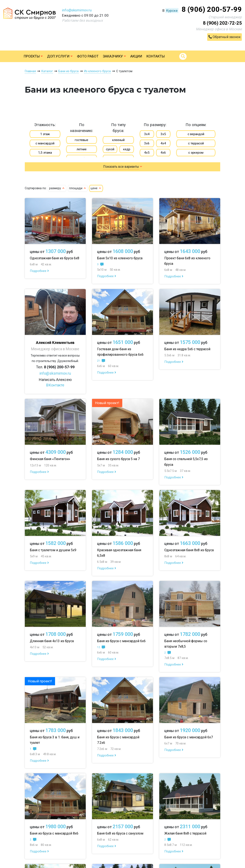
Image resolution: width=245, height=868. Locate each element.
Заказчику (114, 56)
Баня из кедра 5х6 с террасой (187, 349)
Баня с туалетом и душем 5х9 (53, 550)
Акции (136, 56)
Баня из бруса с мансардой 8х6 (54, 833)
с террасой (196, 143)
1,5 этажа (45, 153)
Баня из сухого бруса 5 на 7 (118, 459)
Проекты (33, 56)
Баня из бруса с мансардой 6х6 (121, 641)
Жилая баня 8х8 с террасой (185, 833)
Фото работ (88, 56)
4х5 (147, 153)
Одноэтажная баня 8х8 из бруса (189, 550)
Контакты (156, 56)
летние (82, 149)
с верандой (196, 134)
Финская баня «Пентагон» (50, 459)
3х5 (163, 134)
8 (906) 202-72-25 (222, 23)
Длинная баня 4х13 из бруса (52, 641)
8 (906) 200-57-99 (212, 9)
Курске (172, 11)
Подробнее (39, 271)
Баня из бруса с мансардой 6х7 (189, 737)
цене (96, 188)
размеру (57, 188)
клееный (118, 140)
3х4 (147, 134)
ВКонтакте (55, 385)
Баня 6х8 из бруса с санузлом (120, 833)
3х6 (147, 143)
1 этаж (45, 134)
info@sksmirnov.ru (77, 10)
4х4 (163, 143)
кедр (127, 149)
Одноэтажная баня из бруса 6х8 (55, 258)
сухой (110, 149)
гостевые (82, 140)
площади (78, 188)
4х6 (163, 153)
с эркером (196, 153)
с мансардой (45, 143)
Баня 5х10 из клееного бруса (120, 258)
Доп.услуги (60, 56)
